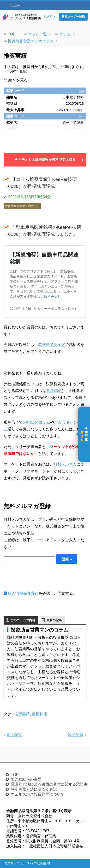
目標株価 (40, 714)
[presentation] (40, 577)
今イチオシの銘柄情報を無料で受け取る (45, 160)
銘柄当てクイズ (52, 345)
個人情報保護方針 (23, 593)
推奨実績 (22, 714)
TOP (15, 775)
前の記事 (14, 735)
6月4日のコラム (36, 422)
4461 (80, 116)
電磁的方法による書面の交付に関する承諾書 (49, 784)
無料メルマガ (65, 464)
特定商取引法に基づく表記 (34, 789)
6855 (80, 91)
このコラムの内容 (23, 620)
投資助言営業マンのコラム (22, 206)
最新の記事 (54, 620)
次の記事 (76, 735)
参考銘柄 (54, 391)
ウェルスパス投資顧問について (38, 794)
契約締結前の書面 (26, 779)
